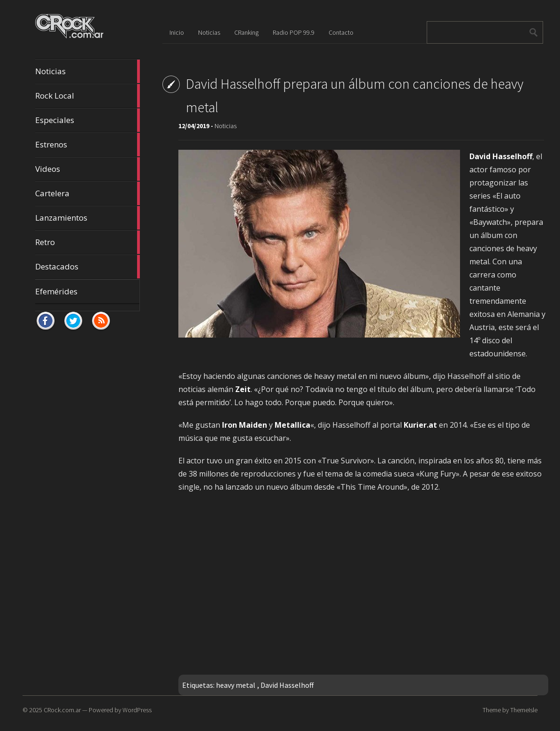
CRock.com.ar (62, 710)
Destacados (88, 267)
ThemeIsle (524, 710)
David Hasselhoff (287, 685)
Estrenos (88, 145)
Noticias (88, 71)
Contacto (341, 32)
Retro (88, 242)
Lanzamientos (88, 218)
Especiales (88, 120)
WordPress (137, 710)
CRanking (246, 32)
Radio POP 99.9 (294, 32)
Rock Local (88, 96)
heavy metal (236, 685)
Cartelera (88, 193)
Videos (88, 169)
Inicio (177, 32)
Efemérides (56, 291)
